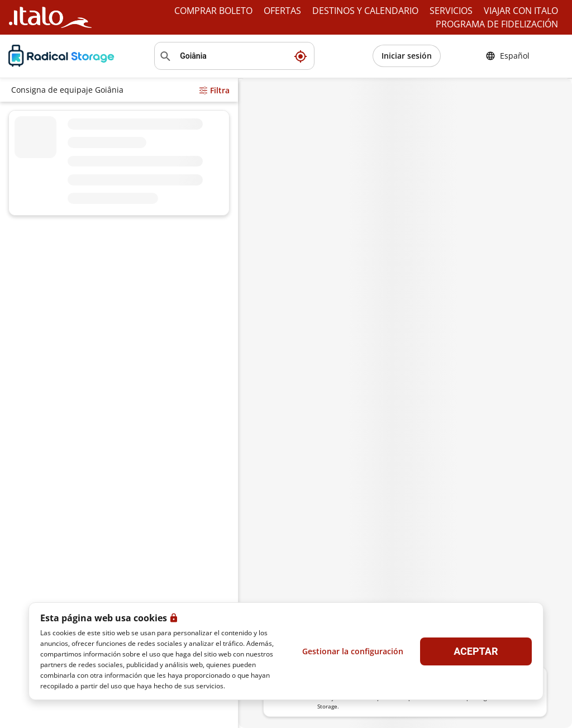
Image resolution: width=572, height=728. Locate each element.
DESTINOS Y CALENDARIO (365, 11)
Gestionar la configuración (353, 651)
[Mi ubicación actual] (301, 56)
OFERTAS (282, 11)
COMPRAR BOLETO (213, 11)
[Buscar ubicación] (234, 56)
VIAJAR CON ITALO (521, 11)
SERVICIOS (451, 11)
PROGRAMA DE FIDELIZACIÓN (497, 24)
